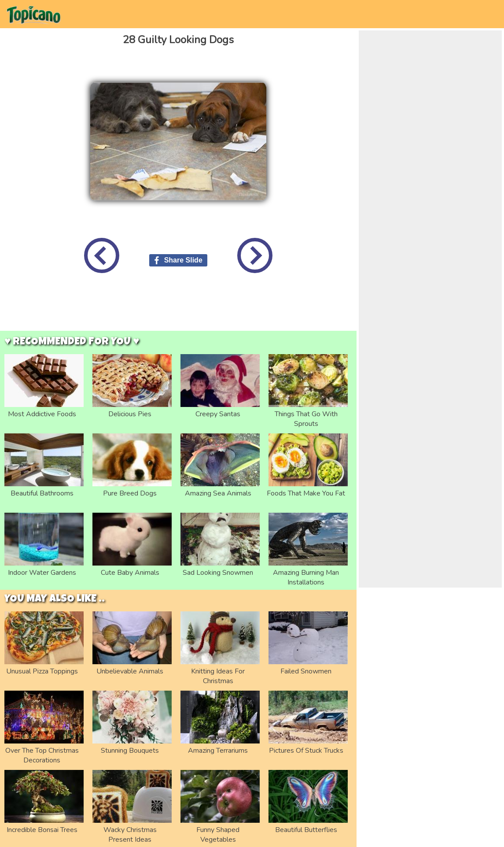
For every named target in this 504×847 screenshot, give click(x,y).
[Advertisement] (178, 309)
